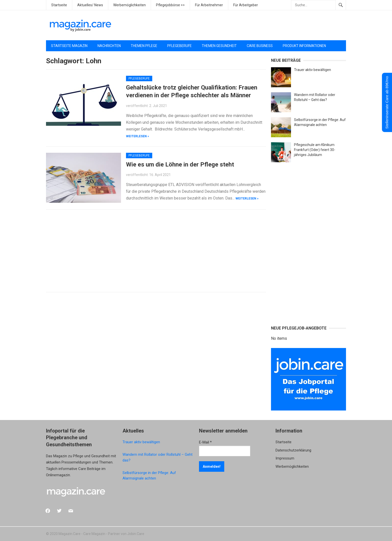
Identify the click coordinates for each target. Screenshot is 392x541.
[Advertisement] (255, 25)
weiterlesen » (137, 136)
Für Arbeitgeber (246, 5)
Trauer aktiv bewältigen (312, 70)
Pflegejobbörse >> (170, 5)
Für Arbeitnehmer (209, 5)
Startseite (59, 5)
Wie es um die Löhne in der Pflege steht (180, 164)
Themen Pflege (144, 46)
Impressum (285, 458)
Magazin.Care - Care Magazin (82, 534)
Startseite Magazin (69, 46)
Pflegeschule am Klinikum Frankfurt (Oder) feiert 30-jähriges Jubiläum (315, 150)
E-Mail (205, 442)
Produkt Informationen (304, 46)
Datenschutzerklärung (293, 450)
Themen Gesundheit (219, 46)
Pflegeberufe (179, 46)
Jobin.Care (136, 534)
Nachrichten (109, 46)
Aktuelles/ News (90, 5)
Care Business (260, 46)
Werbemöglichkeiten (129, 5)
